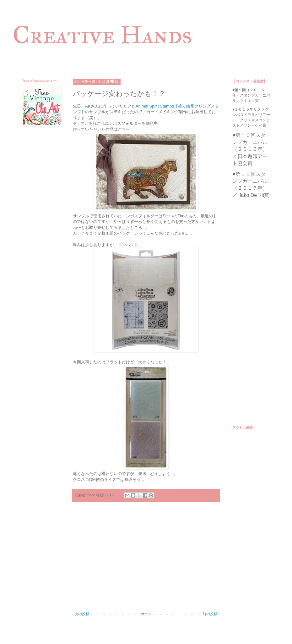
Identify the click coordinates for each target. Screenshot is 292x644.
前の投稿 (210, 614)
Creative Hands (102, 35)
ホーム (146, 614)
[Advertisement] (146, 560)
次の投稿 (82, 614)
